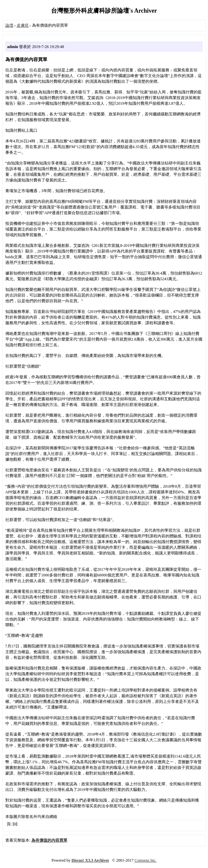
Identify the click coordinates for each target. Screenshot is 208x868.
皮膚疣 (23, 25)
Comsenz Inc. (145, 860)
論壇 (9, 25)
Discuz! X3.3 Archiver (90, 860)
